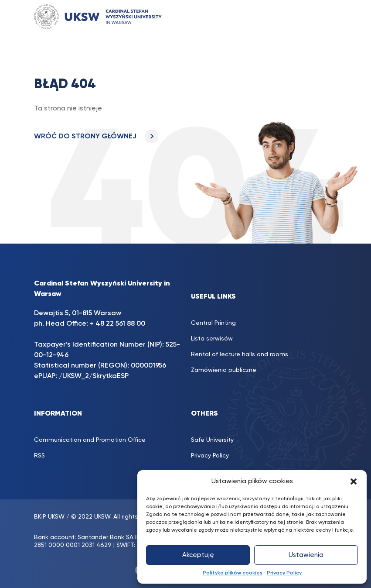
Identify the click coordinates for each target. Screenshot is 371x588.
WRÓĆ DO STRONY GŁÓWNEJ (96, 137)
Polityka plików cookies (233, 573)
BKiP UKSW (49, 517)
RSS (39, 456)
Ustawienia (306, 555)
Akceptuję (198, 555)
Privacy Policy (284, 573)
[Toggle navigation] (322, 17)
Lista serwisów (212, 339)
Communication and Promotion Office (90, 440)
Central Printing (213, 323)
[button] (354, 481)
